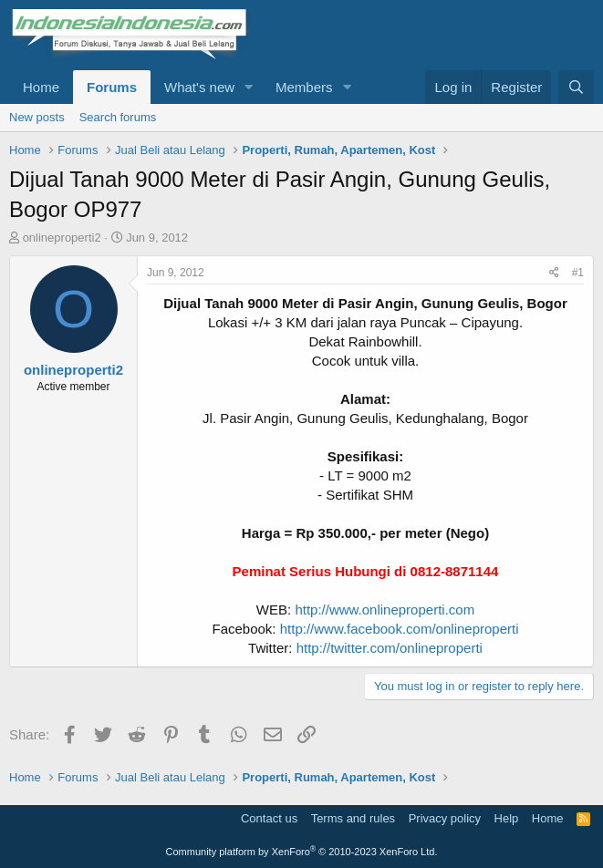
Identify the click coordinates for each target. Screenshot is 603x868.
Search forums (118, 117)
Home (41, 87)
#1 (578, 273)
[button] (249, 87)
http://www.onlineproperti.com (385, 610)
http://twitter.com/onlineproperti (390, 648)
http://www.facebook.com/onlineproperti (400, 629)
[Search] (576, 87)
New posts (37, 117)
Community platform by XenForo (302, 852)
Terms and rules (353, 818)
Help (507, 818)
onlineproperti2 (62, 238)
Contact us (269, 818)
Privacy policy (445, 818)
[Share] (554, 273)
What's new (199, 87)
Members (304, 87)
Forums (112, 87)
